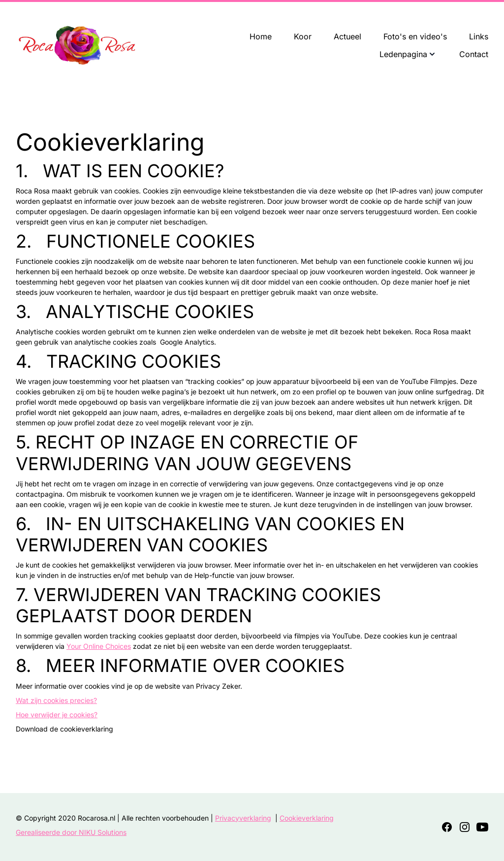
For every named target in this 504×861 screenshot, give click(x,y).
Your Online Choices (99, 646)
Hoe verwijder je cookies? (57, 715)
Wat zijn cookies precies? (56, 700)
